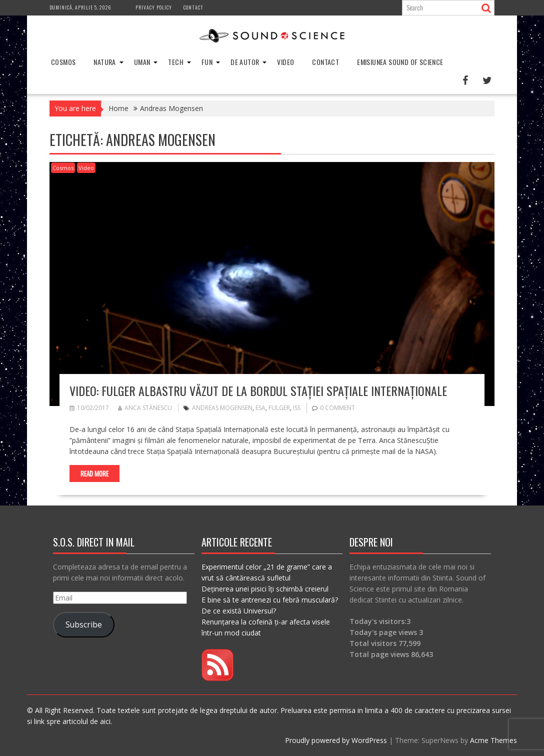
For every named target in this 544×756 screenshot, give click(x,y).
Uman (142, 62)
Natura (104, 62)
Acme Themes (493, 740)
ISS (297, 408)
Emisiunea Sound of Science (400, 62)
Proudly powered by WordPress (336, 740)
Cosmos (63, 62)
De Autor (245, 62)
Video (285, 62)
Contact (193, 7)
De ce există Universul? (239, 611)
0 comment (337, 408)
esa (260, 408)
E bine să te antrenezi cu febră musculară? (270, 600)
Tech (176, 62)
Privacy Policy (154, 7)
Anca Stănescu (145, 408)
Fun (207, 62)
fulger (279, 408)
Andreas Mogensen (222, 408)
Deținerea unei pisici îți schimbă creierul (265, 589)
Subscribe (84, 624)
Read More (94, 473)
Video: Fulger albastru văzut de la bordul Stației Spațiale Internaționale (258, 390)
